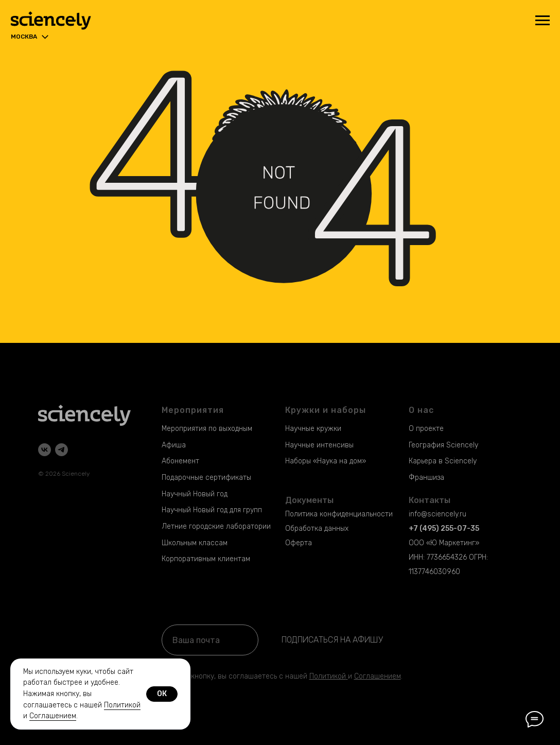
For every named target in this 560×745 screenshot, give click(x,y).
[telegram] (62, 450)
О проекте (426, 429)
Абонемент (180, 461)
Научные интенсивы (319, 445)
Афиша (174, 445)
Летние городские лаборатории (216, 526)
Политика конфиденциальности (339, 514)
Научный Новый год (195, 494)
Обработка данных (317, 529)
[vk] (45, 450)
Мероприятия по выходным (207, 429)
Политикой (328, 676)
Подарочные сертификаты (206, 478)
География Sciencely (443, 445)
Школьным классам (195, 543)
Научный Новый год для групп (212, 510)
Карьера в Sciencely (443, 461)
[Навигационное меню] (542, 21)
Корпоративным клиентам (206, 559)
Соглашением (53, 716)
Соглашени (373, 676)
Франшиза (426, 478)
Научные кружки (313, 429)
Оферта (299, 543)
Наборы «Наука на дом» (326, 461)
